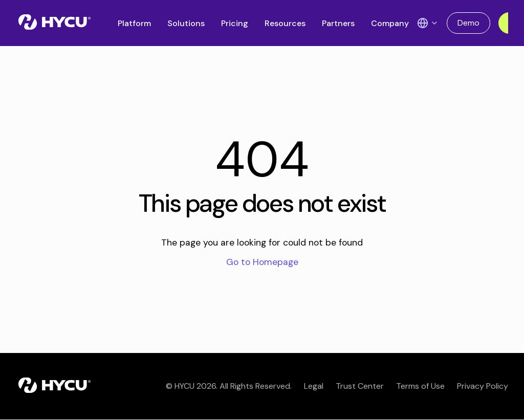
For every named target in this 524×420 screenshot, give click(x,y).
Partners (338, 23)
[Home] (54, 23)
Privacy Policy (483, 386)
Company (390, 23)
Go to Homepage (262, 262)
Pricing (235, 23)
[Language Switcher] (428, 23)
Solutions (186, 23)
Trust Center (360, 386)
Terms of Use (420, 386)
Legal (314, 386)
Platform (134, 23)
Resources (285, 23)
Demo (468, 23)
